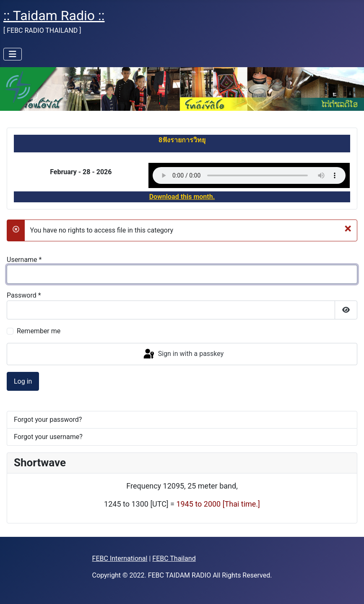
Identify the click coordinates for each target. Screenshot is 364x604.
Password (24, 295)
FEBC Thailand (174, 558)
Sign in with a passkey (183, 354)
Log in (23, 381)
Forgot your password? (48, 420)
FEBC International (120, 558)
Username (24, 260)
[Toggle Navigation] (13, 54)
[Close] (348, 228)
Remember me (39, 331)
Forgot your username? (48, 437)
